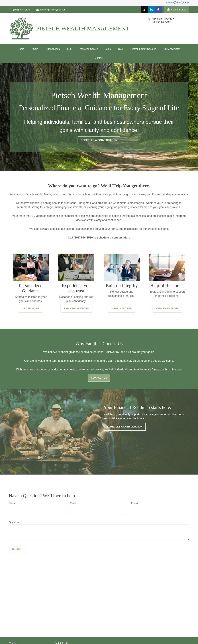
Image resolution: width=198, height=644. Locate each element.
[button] (21, 49)
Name (12, 503)
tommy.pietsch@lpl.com (51, 10)
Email (73, 503)
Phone (135, 503)
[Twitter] (144, 10)
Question (14, 522)
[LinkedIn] (151, 10)
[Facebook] (158, 10)
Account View (177, 10)
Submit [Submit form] (17, 549)
